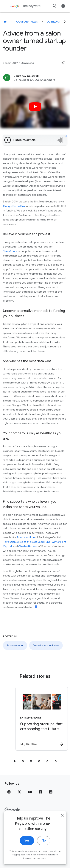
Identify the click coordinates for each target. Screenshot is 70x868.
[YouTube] (30, 792)
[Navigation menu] (6, 6)
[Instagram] (9, 792)
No (44, 848)
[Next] (65, 22)
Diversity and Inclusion (46, 645)
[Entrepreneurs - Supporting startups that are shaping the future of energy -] (42, 719)
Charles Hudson (28, 546)
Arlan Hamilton (26, 537)
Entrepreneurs (15, 645)
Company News (27, 22)
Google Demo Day (14, 206)
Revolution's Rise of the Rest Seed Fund (27, 542)
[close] (62, 823)
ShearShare (10, 251)
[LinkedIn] (51, 792)
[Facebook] (40, 792)
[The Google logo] (13, 810)
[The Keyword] (5, 22)
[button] (63, 63)
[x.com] (19, 792)
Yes (27, 848)
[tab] (15, 761)
